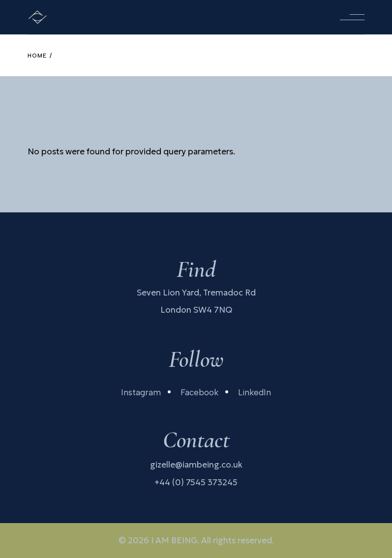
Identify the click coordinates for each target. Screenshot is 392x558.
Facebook (199, 393)
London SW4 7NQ (196, 310)
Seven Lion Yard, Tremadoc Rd (196, 293)
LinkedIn (255, 393)
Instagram (141, 393)
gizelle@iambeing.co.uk (196, 465)
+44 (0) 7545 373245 (196, 482)
